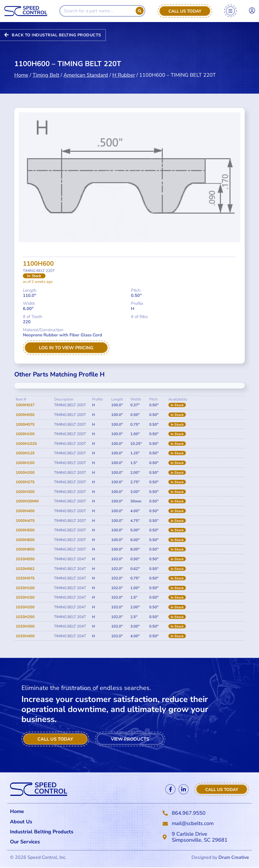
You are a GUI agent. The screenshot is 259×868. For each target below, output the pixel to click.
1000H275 (25, 482)
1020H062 (25, 569)
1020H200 (25, 607)
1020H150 (25, 598)
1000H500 (25, 530)
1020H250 (25, 617)
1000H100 (25, 434)
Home (21, 75)
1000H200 (25, 473)
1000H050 (25, 415)
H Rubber (124, 75)
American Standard (86, 75)
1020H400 (25, 636)
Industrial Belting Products (43, 832)
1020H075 (25, 578)
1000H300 (25, 492)
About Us (21, 822)
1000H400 (25, 511)
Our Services (27, 842)
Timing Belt (46, 75)
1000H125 (25, 453)
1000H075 (25, 425)
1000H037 (25, 405)
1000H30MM (27, 502)
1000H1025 (26, 444)
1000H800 (25, 550)
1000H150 (25, 463)
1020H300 (25, 626)
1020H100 (25, 588)
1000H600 (25, 540)
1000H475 (25, 521)
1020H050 (25, 559)
